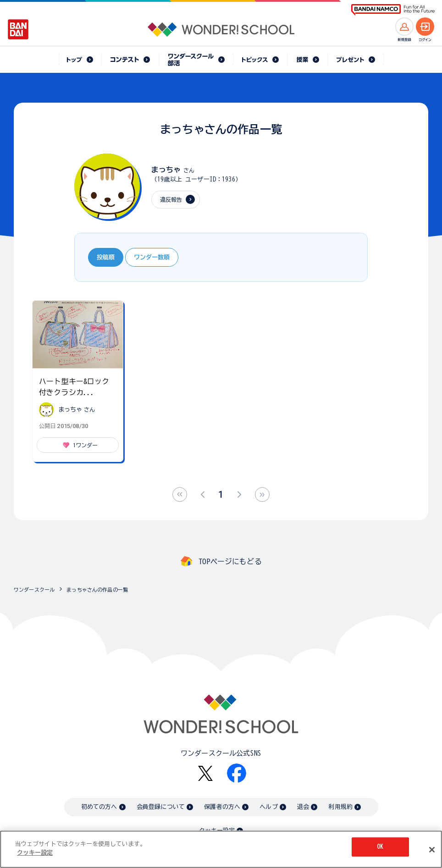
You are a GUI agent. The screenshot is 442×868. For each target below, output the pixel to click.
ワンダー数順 (152, 257)
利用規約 (340, 807)
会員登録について (161, 807)
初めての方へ (99, 807)
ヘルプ (268, 807)
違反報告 (171, 199)
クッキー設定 (217, 831)
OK (380, 848)
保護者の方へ (222, 807)
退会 (303, 807)
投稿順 (106, 257)
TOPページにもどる (230, 561)
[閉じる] (432, 851)
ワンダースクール (34, 590)
